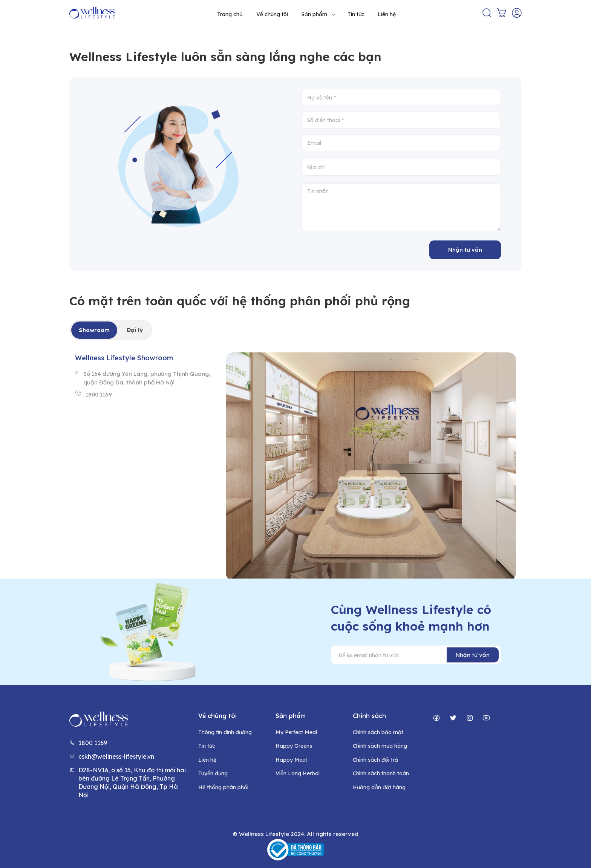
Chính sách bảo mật (378, 732)
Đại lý (135, 330)
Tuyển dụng (213, 773)
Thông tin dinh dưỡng (225, 732)
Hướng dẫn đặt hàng (379, 787)
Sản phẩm (319, 14)
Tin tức (356, 14)
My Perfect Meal (296, 732)
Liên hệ (387, 14)
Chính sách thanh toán (381, 773)
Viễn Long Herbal (298, 773)
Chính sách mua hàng (380, 746)
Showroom (94, 330)
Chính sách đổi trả (375, 760)
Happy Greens (294, 746)
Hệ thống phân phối (223, 787)
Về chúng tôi (272, 14)
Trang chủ (230, 14)
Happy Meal (291, 760)
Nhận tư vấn (465, 250)
